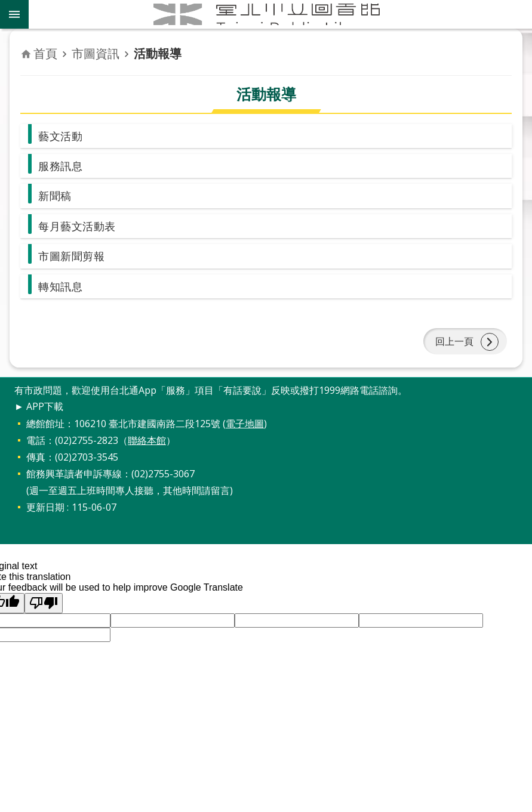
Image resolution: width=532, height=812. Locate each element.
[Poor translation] (44, 622)
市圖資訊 (96, 53)
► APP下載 (39, 425)
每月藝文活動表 (81, 233)
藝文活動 (63, 137)
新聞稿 (57, 201)
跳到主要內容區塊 (6, 6)
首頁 (45, 53)
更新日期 (45, 526)
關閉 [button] (14, 14)
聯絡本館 (147, 459)
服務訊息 (63, 169)
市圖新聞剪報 (75, 265)
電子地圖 (245, 442)
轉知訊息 (63, 297)
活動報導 (158, 53)
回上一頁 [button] (452, 356)
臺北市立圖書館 (280, 14)
